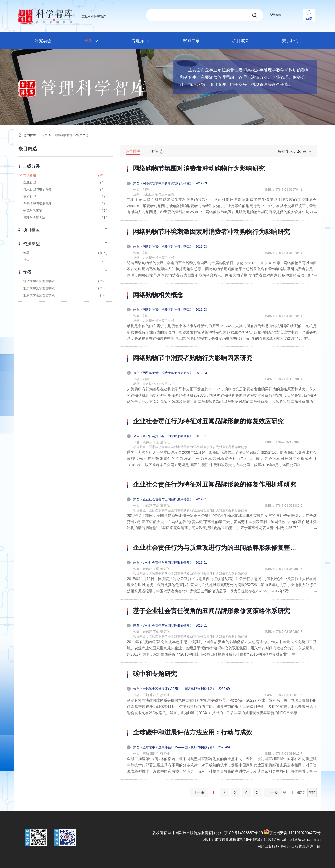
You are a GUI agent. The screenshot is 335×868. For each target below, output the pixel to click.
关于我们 (290, 41)
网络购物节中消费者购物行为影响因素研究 (193, 358)
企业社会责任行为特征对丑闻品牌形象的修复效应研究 (208, 421)
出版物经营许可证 (306, 846)
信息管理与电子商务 (65, 190)
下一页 (273, 792)
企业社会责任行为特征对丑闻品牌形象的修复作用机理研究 (215, 484)
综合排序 (133, 151)
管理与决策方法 (65, 218)
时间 (155, 151)
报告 (65, 260)
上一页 (199, 792)
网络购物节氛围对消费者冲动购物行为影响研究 (199, 169)
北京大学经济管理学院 (65, 295)
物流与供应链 (65, 211)
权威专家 (191, 41)
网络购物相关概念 (158, 295)
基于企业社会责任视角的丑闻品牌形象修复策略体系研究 (211, 611)
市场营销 (65, 175)
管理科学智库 (63, 135)
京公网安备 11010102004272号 (292, 833)
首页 (44, 135)
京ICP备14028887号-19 (243, 833)
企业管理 (65, 183)
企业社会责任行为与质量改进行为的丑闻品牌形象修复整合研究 (217, 548)
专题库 (142, 41)
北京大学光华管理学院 (65, 288)
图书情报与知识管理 (65, 204)
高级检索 (275, 15)
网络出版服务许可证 (274, 846)
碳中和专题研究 (155, 674)
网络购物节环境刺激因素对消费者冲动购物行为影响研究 (211, 232)
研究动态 (43, 41)
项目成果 (241, 41)
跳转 (312, 792)
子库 (93, 41)
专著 (65, 253)
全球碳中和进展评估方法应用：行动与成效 (193, 732)
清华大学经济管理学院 (65, 281)
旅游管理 (65, 197)
